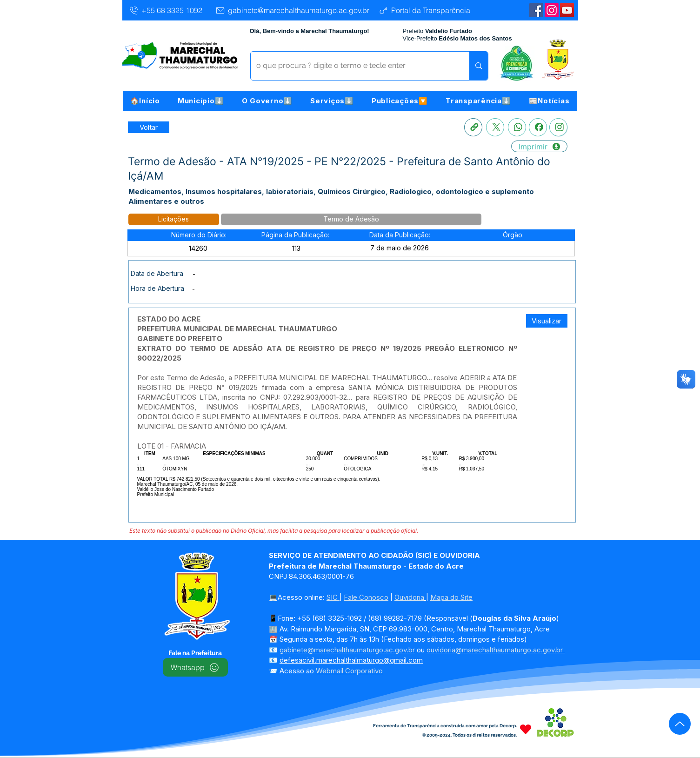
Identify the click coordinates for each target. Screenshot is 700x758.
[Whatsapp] (517, 127)
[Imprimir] (539, 146)
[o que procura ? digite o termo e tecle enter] (353, 66)
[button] (201, 101)
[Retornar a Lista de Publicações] (149, 127)
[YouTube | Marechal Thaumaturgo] (567, 10)
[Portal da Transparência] (424, 10)
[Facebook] (538, 127)
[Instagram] (552, 10)
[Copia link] (473, 127)
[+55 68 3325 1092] (165, 10)
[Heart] (526, 729)
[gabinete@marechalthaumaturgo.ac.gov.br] (292, 10)
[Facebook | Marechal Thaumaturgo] (536, 10)
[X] (495, 127)
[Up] (680, 724)
